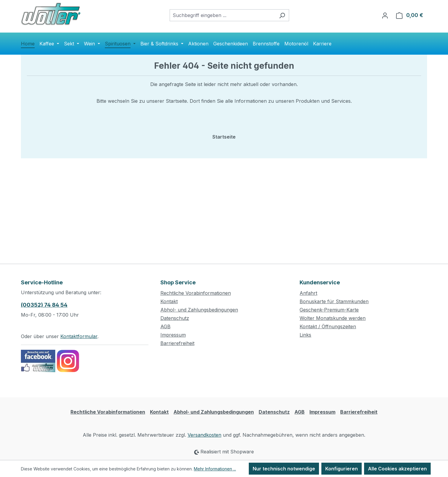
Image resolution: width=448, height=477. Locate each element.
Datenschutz (175, 318)
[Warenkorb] (410, 15)
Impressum (173, 335)
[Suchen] (282, 15)
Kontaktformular (79, 336)
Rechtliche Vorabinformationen (196, 293)
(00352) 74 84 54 (44, 305)
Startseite (224, 137)
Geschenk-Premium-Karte (329, 310)
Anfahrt (308, 293)
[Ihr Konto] (385, 15)
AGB (165, 326)
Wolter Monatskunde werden (333, 318)
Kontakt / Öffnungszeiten (328, 326)
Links (305, 335)
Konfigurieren (342, 469)
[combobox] (223, 15)
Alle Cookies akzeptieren (397, 469)
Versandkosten (204, 435)
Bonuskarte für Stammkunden (334, 301)
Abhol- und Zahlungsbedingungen (199, 310)
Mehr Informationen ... (215, 469)
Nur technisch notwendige (284, 469)
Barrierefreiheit (177, 343)
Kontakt (169, 301)
